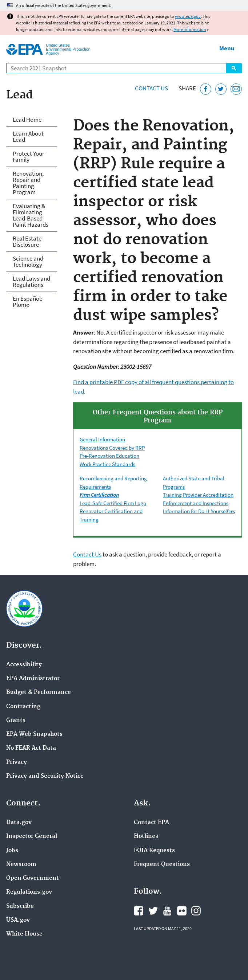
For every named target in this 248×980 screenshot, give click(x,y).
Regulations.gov (29, 892)
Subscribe (20, 906)
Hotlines (146, 836)
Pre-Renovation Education (109, 456)
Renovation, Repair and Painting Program (28, 183)
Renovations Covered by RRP (112, 448)
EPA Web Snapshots (34, 734)
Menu (227, 48)
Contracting (23, 707)
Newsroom (21, 864)
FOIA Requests (154, 851)
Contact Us (151, 88)
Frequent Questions (162, 864)
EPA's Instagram (196, 911)
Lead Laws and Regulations (31, 282)
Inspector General (32, 836)
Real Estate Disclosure (27, 241)
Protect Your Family (29, 157)
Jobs (12, 851)
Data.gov (19, 823)
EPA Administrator (33, 679)
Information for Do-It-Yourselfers (199, 511)
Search (234, 68)
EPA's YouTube (167, 911)
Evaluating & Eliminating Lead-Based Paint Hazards (31, 215)
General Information (102, 439)
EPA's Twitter (153, 911)
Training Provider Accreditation (198, 495)
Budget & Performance (39, 692)
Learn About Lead (28, 136)
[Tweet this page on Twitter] (221, 89)
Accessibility (24, 665)
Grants (16, 721)
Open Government (33, 878)
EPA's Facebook (139, 911)
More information (190, 29)
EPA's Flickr (182, 911)
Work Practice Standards (107, 464)
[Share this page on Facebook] (206, 89)
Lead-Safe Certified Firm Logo (113, 503)
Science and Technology (28, 261)
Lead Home (27, 120)
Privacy (17, 762)
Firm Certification (99, 495)
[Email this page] (236, 89)
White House (24, 934)
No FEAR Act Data (31, 748)
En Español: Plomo (27, 302)
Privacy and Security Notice (45, 776)
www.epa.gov (188, 16)
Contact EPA (151, 823)
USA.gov (18, 920)
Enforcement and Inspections (196, 503)
